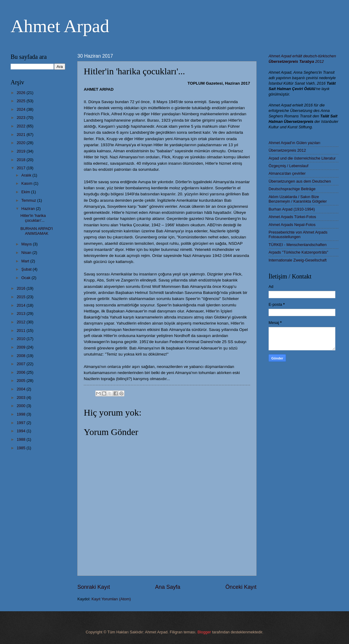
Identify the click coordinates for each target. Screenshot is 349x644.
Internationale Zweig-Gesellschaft (298, 260)
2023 (22, 118)
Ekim (26, 192)
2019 (22, 151)
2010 (22, 339)
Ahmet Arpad (60, 26)
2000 (22, 406)
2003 (22, 398)
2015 (22, 297)
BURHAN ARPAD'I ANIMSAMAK (37, 231)
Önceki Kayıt (241, 587)
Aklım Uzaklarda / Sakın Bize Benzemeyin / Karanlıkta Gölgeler (298, 199)
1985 (22, 448)
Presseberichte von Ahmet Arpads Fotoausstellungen (298, 234)
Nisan (27, 253)
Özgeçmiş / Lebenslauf (288, 166)
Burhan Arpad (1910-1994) (292, 209)
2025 (22, 101)
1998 (22, 414)
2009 (22, 347)
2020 (22, 143)
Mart (26, 261)
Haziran (29, 209)
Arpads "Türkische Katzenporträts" (298, 252)
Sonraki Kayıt (94, 587)
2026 (22, 93)
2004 (22, 389)
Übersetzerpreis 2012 (287, 150)
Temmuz (29, 200)
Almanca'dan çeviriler (287, 173)
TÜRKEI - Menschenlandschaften (298, 245)
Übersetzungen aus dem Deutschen (300, 181)
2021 (22, 135)
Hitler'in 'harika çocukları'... (33, 218)
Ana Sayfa (168, 587)
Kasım (27, 183)
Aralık (27, 175)
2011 (22, 330)
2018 (22, 160)
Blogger (204, 632)
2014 (22, 305)
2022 (22, 126)
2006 (22, 372)
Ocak (26, 278)
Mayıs (27, 244)
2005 (22, 381)
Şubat (27, 269)
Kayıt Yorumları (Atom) (111, 599)
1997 (22, 423)
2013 (22, 314)
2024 (22, 109)
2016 (22, 288)
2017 (22, 168)
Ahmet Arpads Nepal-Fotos (292, 225)
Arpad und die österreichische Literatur (302, 158)
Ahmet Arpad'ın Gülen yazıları (295, 143)
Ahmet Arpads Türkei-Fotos (292, 217)
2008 (22, 356)
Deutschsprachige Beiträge (292, 189)
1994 (22, 431)
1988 (22, 439)
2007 (22, 364)
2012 (22, 322)
